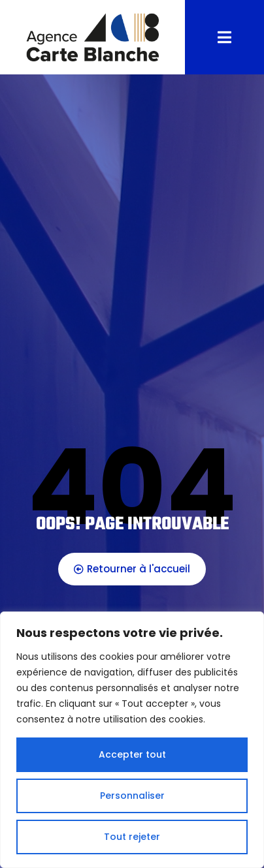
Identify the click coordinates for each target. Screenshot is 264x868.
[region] (132, 740)
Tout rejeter (132, 837)
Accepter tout (132, 754)
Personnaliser (132, 796)
